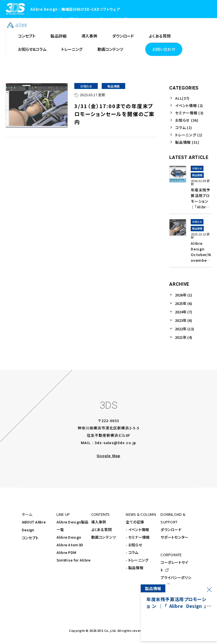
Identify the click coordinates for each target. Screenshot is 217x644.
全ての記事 (135, 522)
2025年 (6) (184, 303)
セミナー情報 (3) (189, 113)
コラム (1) (184, 127)
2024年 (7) (184, 312)
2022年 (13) (185, 329)
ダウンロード (171, 530)
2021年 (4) (184, 337)
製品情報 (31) (187, 142)
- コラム (132, 552)
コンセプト (30, 538)
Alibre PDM (67, 552)
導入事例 (99, 522)
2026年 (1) (184, 295)
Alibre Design (69, 537)
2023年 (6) (184, 320)
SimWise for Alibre (74, 560)
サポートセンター (174, 537)
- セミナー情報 (138, 537)
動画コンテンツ (104, 537)
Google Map (108, 456)
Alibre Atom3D (70, 545)
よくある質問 (102, 530)
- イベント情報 (137, 530)
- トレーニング (137, 560)
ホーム (27, 514)
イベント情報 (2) (189, 105)
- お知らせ (134, 545)
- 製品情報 (134, 568)
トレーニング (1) (189, 135)
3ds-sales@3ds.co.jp (116, 443)
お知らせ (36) (187, 120)
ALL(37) (182, 98)
